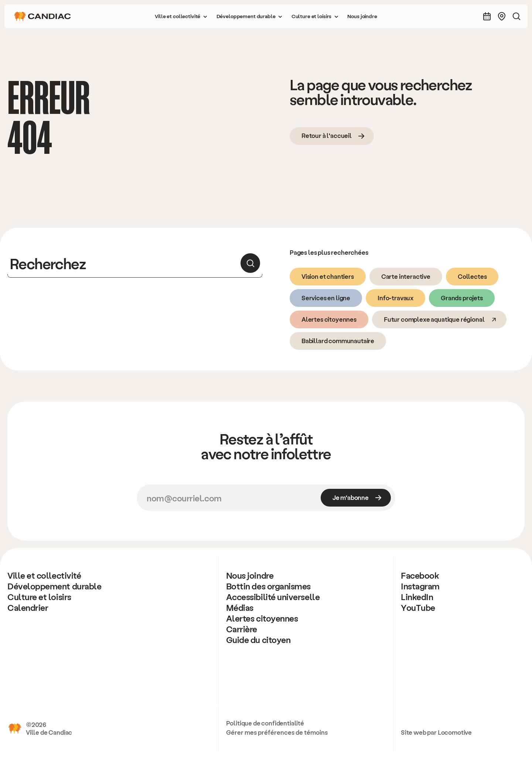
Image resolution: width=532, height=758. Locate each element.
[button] (181, 16)
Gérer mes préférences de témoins (277, 732)
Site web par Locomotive (436, 732)
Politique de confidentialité (265, 723)
